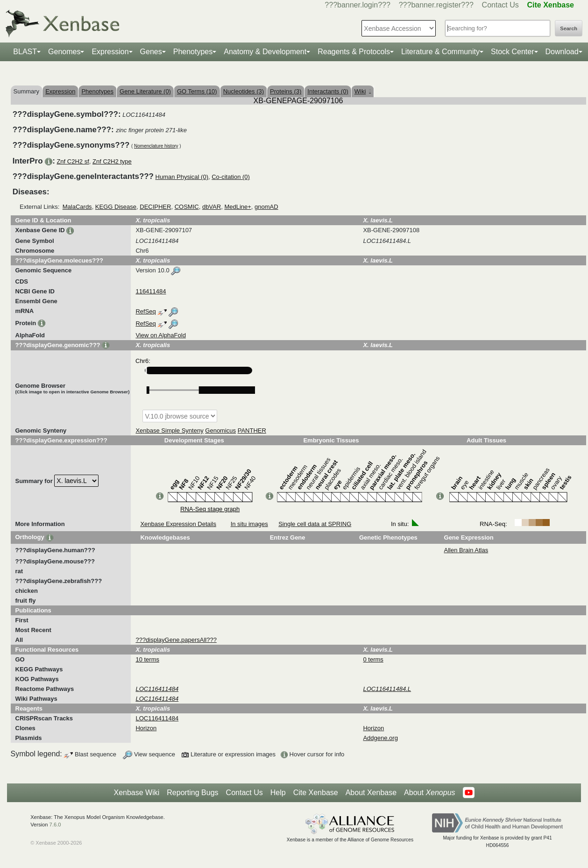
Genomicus (220, 430)
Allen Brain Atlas (466, 550)
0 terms (373, 659)
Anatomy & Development (265, 52)
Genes (151, 52)
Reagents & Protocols (354, 52)
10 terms (147, 659)
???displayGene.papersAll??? (176, 640)
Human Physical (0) (182, 177)
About (429, 793)
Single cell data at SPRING (315, 524)
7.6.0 (55, 825)
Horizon (146, 728)
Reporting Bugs (192, 793)
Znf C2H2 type (112, 161)
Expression (110, 52)
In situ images (249, 524)
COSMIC (187, 207)
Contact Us (500, 5)
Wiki (363, 91)
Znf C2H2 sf (73, 161)
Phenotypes (193, 52)
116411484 (151, 291)
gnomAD (266, 207)
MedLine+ (237, 207)
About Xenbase (371, 793)
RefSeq (145, 311)
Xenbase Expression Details (178, 524)
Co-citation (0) (231, 177)
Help (278, 793)
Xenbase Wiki (136, 793)
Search (569, 28)
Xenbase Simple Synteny (169, 430)
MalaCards (77, 207)
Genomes (64, 52)
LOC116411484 (157, 718)
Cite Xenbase (316, 793)
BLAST (25, 52)
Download (562, 52)
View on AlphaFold (160, 335)
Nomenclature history (156, 146)
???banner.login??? (358, 5)
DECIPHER (155, 207)
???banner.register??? (436, 5)
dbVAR (212, 207)
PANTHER (252, 430)
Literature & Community (440, 52)
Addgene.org (380, 738)
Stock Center (512, 52)
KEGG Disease (116, 207)
